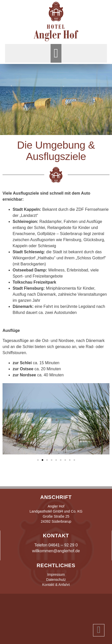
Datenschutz (56, 580)
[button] (56, 53)
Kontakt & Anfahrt (56, 585)
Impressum (56, 574)
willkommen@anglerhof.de (56, 551)
